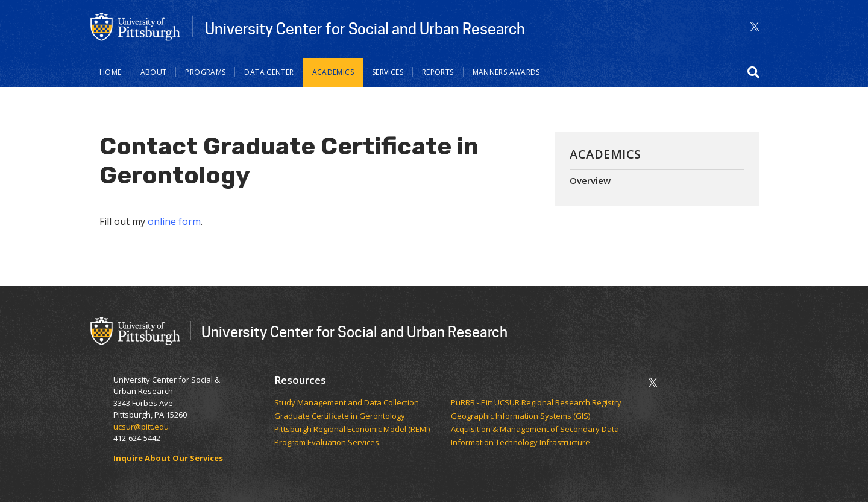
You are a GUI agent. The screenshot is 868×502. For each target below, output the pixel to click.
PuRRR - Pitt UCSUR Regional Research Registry (537, 403)
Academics (333, 72)
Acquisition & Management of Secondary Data (536, 430)
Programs (205, 72)
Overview (590, 180)
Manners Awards (506, 72)
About (154, 72)
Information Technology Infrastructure (520, 443)
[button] (753, 72)
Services (388, 72)
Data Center (269, 72)
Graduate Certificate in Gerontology (341, 416)
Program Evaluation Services (328, 443)
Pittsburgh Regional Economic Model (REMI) (353, 430)
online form (174, 221)
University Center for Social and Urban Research (365, 28)
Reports (438, 72)
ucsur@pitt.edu (142, 427)
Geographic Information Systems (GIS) (521, 416)
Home (111, 72)
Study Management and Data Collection (347, 403)
